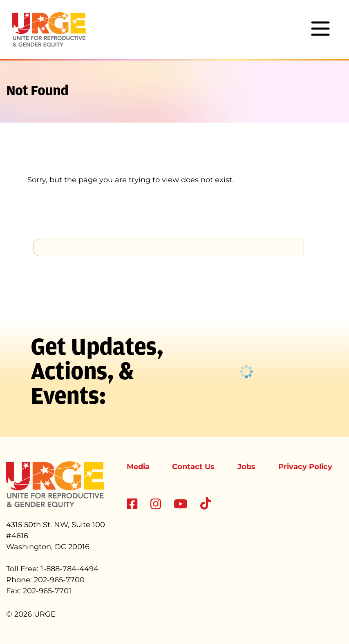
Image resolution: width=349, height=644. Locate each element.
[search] (169, 247)
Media (138, 467)
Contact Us (193, 467)
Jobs (246, 467)
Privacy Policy (305, 467)
